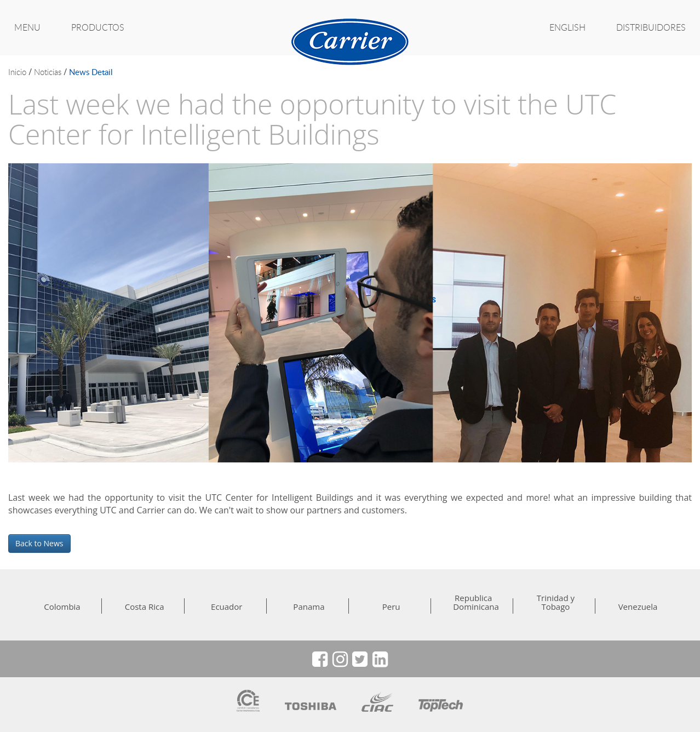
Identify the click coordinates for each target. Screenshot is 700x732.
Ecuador (226, 607)
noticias (48, 72)
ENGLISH (567, 27)
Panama (309, 607)
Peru (391, 607)
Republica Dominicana (473, 602)
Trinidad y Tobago (556, 602)
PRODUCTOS (98, 27)
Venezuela (638, 607)
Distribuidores (651, 27)
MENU (27, 27)
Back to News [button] (39, 543)
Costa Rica (145, 607)
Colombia (62, 607)
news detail (91, 72)
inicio (17, 72)
